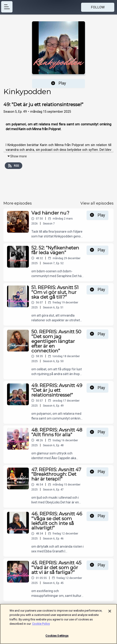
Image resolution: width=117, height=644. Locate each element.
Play (59, 83)
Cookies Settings (57, 638)
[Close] (110, 613)
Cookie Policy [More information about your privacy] (41, 626)
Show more (17, 156)
